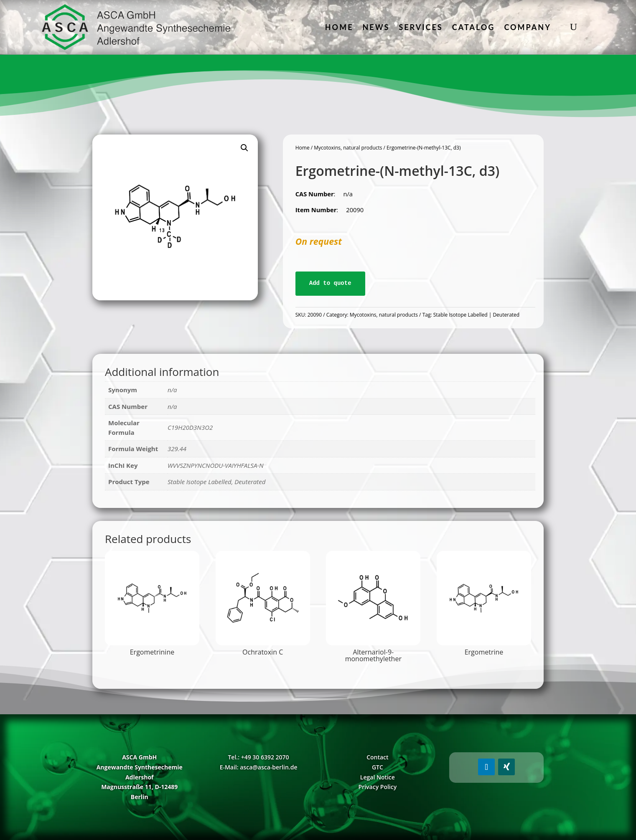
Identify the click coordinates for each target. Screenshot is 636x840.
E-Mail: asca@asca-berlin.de (259, 767)
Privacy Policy (378, 787)
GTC (378, 767)
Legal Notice (378, 777)
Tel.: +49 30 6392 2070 (258, 757)
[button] (244, 148)
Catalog (474, 27)
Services (421, 27)
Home (339, 27)
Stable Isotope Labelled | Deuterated (476, 315)
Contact (377, 757)
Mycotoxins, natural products (348, 148)
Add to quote (330, 283)
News (376, 27)
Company (527, 27)
